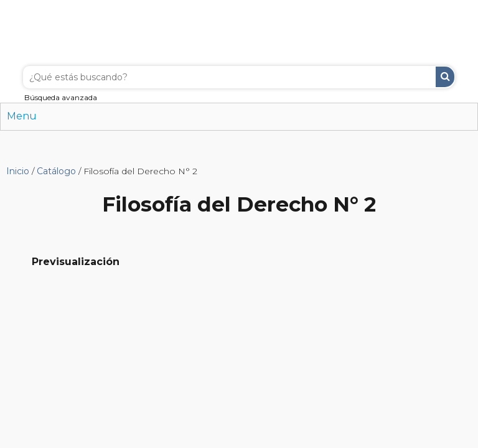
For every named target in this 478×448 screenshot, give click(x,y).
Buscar (445, 77)
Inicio (18, 171)
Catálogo (56, 171)
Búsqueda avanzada (61, 97)
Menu (22, 116)
